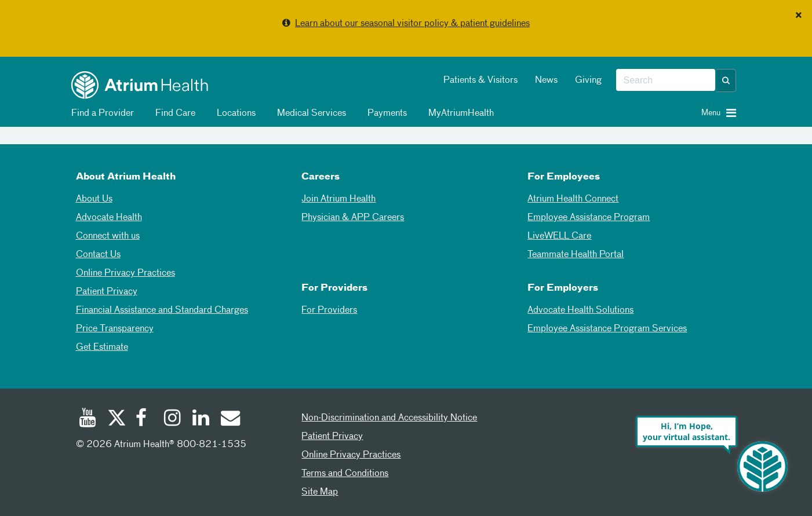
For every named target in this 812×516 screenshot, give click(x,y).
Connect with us (108, 236)
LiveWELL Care (559, 236)
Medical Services (309, 114)
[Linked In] (201, 419)
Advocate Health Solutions (580, 310)
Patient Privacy (107, 292)
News (546, 80)
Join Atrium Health (338, 199)
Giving (588, 80)
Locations (234, 114)
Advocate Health (109, 218)
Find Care (173, 114)
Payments (385, 114)
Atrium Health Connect (573, 199)
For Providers (329, 310)
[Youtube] (88, 419)
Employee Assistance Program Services (607, 329)
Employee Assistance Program (589, 218)
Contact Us (98, 255)
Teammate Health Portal (576, 255)
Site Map (320, 492)
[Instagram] (173, 419)
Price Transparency (115, 329)
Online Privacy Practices (125, 273)
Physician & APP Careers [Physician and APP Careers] (353, 218)
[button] (726, 80)
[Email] (230, 419)
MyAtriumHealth (459, 114)
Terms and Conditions (345, 474)
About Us (94, 199)
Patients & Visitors (480, 80)
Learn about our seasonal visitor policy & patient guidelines (412, 24)
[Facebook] (144, 419)
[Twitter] (116, 419)
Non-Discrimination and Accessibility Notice (389, 418)
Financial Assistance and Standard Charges (162, 310)
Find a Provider (101, 114)
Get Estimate (102, 347)
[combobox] (666, 80)
